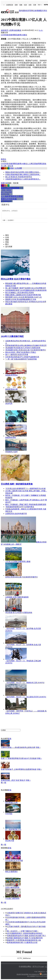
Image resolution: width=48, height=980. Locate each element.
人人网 (30, 164)
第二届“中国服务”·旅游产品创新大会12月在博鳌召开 (26, 288)
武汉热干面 (10, 841)
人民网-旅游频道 (15, 30)
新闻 (16, 5)
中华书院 (9, 814)
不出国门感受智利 (12, 898)
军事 (35, 5)
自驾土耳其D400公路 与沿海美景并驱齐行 (22, 577)
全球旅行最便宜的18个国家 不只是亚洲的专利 (25, 938)
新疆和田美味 (11, 437)
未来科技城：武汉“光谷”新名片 (13, 780)
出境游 (11, 168)
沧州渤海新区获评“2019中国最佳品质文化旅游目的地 (26, 290)
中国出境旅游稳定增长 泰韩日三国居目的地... (23, 174)
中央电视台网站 (25, 967)
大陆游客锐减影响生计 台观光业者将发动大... (23, 179)
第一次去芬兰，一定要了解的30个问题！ (23, 931)
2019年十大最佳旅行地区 (12, 336)
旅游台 (4, 159)
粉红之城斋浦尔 (11, 872)
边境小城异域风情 (12, 887)
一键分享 (10, 166)
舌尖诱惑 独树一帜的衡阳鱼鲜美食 (17, 484)
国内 (21, 11)
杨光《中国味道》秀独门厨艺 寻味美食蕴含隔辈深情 (26, 504)
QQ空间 (4, 35)
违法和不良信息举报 (23, 974)
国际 (24, 11)
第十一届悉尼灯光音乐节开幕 (17, 355)
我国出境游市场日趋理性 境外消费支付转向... (23, 172)
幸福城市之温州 (11, 452)
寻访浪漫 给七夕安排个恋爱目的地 (19, 613)
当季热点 (4, 185)
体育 (30, 5)
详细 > (38, 747)
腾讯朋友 (43, 164)
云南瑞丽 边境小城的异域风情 (17, 597)
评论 (45, 11)
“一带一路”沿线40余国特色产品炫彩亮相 (21, 359)
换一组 (4, 783)
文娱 (35, 11)
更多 (39, 5)
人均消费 (18, 168)
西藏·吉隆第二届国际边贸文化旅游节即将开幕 (23, 295)
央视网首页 (10, 5)
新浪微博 (10, 35)
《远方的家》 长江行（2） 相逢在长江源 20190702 (25, 683)
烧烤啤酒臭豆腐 (11, 389)
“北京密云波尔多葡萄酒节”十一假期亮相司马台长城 (25, 489)
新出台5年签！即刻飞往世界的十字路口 (21, 352)
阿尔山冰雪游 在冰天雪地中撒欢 (16, 279)
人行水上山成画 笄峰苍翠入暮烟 (18, 561)
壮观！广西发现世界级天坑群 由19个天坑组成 (19, 758)
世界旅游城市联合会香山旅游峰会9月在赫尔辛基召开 (26, 345)
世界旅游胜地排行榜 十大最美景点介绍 (22, 942)
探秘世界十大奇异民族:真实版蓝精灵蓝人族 (24, 940)
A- (40, 30)
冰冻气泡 (9, 403)
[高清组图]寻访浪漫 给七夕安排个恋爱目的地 (23, 348)
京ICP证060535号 (34, 974)
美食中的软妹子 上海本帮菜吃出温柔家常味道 (19, 769)
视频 (21, 5)
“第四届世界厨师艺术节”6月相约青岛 (20, 507)
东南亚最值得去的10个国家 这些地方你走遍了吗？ (27, 936)
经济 (25, 5)
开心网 (4, 166)
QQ (22, 35)
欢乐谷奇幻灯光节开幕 (14, 861)
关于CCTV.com (38, 967)
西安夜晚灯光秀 (11, 803)
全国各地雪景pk (11, 375)
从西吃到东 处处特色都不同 (16, 514)
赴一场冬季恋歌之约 (13, 830)
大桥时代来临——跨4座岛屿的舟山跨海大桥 (18, 747)
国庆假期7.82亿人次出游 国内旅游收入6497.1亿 (24, 297)
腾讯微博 (17, 35)
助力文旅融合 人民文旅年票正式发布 (20, 293)
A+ (42, 30)
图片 (42, 11)
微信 (25, 35)
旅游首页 (4, 30)
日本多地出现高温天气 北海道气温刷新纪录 (22, 357)
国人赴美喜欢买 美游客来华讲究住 (19, 177)
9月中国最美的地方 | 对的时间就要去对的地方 (25, 933)
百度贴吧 (36, 164)
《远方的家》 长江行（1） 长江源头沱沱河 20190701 (26, 697)
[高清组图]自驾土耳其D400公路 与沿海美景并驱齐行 (26, 350)
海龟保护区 (10, 423)
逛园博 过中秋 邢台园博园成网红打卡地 (21, 299)
